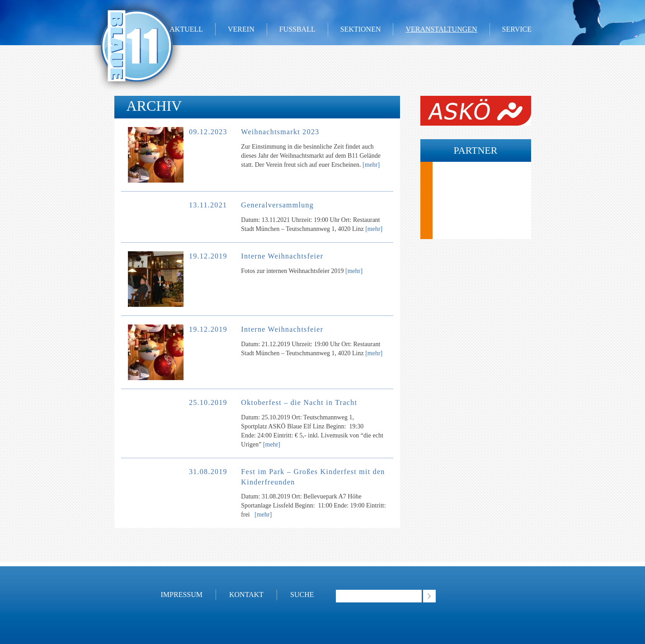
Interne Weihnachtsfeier (282, 256)
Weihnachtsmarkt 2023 (280, 132)
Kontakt (246, 595)
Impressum (182, 595)
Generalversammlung (277, 205)
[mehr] (371, 165)
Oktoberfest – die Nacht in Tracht (299, 402)
